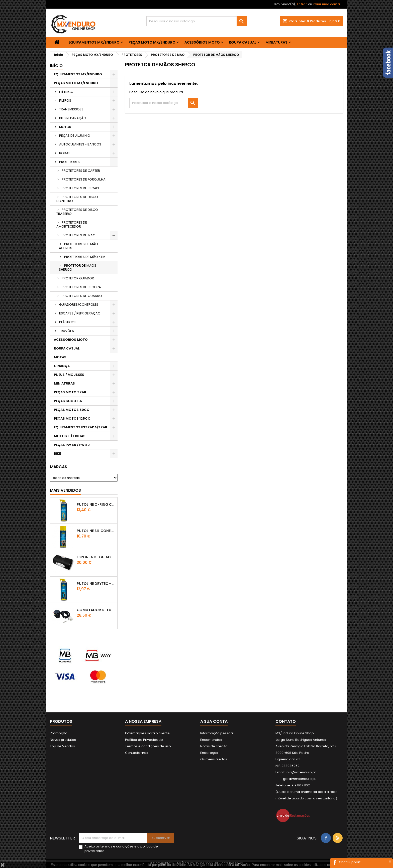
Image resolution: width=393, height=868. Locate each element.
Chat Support (350, 862)
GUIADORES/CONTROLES (79, 305)
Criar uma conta (327, 4)
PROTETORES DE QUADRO (82, 296)
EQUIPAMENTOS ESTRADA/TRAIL (81, 427)
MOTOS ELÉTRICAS (70, 436)
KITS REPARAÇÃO (73, 118)
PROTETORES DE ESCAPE (81, 188)
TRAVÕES (67, 331)
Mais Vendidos (65, 490)
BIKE (57, 454)
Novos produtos (63, 740)
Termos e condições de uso (148, 746)
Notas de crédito (214, 746)
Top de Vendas (62, 746)
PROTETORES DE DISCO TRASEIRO (77, 212)
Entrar (302, 4)
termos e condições (117, 846)
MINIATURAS (276, 42)
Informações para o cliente (147, 733)
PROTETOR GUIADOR (78, 278)
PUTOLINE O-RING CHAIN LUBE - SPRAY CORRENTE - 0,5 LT (96, 504)
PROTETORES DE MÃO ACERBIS (78, 246)
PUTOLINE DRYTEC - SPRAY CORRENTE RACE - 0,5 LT (96, 584)
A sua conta (214, 721)
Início (56, 66)
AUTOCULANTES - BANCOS (80, 144)
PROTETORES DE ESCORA (81, 287)
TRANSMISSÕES (71, 109)
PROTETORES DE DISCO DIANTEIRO (77, 199)
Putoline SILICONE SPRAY (96, 531)
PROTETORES (69, 162)
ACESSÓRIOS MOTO (202, 42)
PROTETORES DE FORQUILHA (84, 179)
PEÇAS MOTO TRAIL (70, 392)
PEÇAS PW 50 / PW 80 (72, 445)
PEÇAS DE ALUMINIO (75, 136)
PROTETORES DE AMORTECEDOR (72, 224)
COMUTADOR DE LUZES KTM (96, 610)
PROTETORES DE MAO (79, 235)
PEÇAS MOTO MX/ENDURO (152, 42)
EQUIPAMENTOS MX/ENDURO (94, 42)
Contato (286, 721)
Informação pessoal (217, 733)
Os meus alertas (214, 759)
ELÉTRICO (66, 92)
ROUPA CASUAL (243, 42)
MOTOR (65, 127)
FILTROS (65, 101)
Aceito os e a (121, 849)
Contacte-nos (137, 753)
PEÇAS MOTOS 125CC (72, 418)
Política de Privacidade (144, 740)
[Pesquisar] (197, 21)
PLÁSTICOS (68, 322)
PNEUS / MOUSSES (69, 375)
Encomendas (211, 740)
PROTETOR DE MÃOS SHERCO (78, 268)
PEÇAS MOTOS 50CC (72, 410)
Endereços (209, 753)
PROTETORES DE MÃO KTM (85, 257)
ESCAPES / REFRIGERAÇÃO (80, 313)
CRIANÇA (62, 366)
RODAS (65, 153)
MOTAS (60, 357)
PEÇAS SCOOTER (68, 401)
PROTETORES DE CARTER (81, 171)
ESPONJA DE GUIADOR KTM (96, 557)
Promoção (59, 733)
